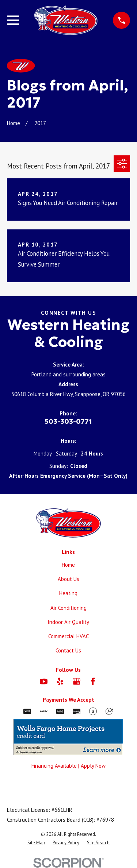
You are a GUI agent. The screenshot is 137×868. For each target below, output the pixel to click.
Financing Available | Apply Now (68, 766)
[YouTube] (44, 681)
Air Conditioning (68, 608)
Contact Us (68, 650)
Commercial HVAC (68, 636)
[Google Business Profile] (77, 681)
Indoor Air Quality (68, 622)
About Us (68, 579)
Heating (68, 593)
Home (68, 565)
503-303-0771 (68, 421)
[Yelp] (60, 681)
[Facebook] (93, 681)
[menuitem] (36, 843)
